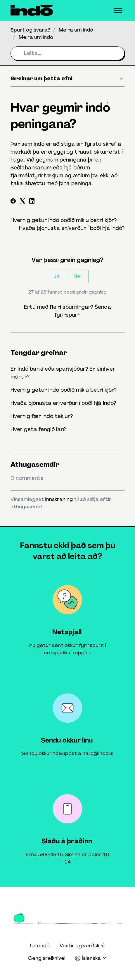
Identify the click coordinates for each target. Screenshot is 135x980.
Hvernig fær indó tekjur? (42, 416)
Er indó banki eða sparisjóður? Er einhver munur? (63, 373)
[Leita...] (67, 53)
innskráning (59, 499)
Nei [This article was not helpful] (77, 276)
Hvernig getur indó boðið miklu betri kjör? (64, 220)
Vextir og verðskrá (82, 946)
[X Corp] (22, 202)
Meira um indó (76, 30)
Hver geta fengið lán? (38, 429)
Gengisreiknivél (47, 958)
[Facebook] (13, 202)
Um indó (40, 946)
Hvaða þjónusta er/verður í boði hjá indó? (72, 228)
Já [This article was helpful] (57, 276)
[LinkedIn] (32, 202)
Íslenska (91, 958)
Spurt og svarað (31, 30)
